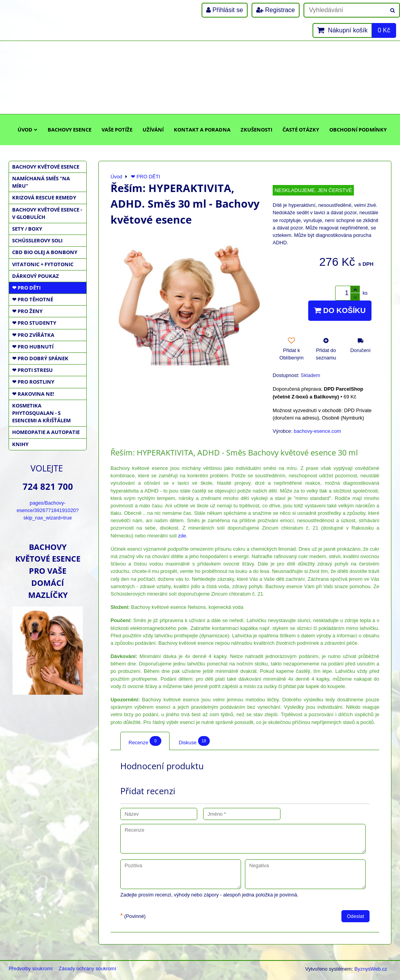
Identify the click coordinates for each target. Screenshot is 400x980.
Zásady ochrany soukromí (87, 968)
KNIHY (20, 444)
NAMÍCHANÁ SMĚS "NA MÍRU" (41, 182)
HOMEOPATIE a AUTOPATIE (46, 432)
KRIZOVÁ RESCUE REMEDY (44, 197)
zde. (183, 536)
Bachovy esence (70, 130)
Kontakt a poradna (202, 130)
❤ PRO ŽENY (27, 311)
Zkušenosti (256, 130)
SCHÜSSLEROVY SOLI (37, 240)
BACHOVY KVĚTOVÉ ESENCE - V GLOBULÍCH (47, 213)
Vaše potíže (117, 130)
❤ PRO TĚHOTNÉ (33, 299)
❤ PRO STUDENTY (34, 323)
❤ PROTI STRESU (32, 370)
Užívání (153, 130)
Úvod (28, 130)
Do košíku (340, 310)
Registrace (276, 10)
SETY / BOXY (27, 229)
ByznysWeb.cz (371, 969)
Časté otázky (301, 130)
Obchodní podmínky (358, 130)
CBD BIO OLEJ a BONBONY (45, 252)
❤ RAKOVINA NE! (33, 394)
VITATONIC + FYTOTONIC (43, 264)
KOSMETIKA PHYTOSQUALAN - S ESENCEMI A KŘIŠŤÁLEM (41, 413)
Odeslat (355, 916)
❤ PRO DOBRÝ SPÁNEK (40, 358)
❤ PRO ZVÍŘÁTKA (33, 335)
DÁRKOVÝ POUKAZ (36, 276)
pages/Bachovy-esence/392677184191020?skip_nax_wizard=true (48, 510)
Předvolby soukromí (31, 968)
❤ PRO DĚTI (26, 288)
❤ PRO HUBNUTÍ (33, 347)
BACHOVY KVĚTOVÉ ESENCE (46, 167)
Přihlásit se (225, 10)
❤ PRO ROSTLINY (33, 382)
